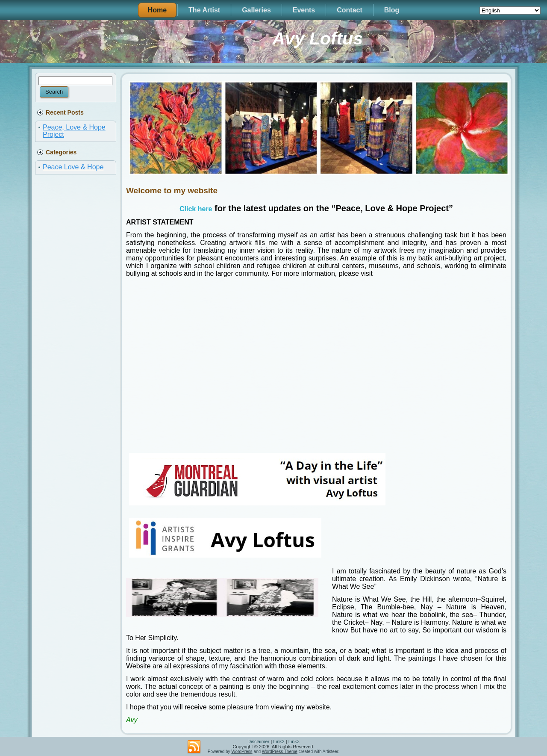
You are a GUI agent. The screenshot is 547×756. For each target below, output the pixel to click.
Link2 (279, 741)
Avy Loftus (318, 38)
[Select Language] (510, 10)
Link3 (294, 741)
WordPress (242, 752)
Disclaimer (258, 741)
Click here (196, 209)
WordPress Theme (280, 752)
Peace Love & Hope (73, 167)
